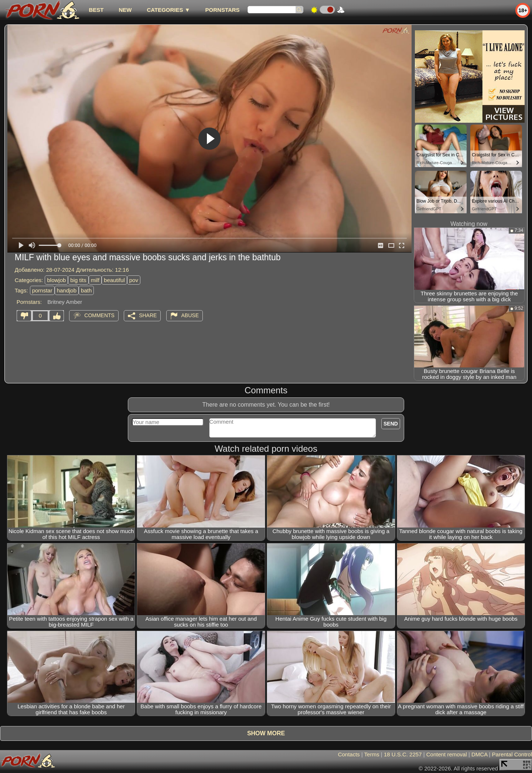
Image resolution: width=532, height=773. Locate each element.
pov (134, 280)
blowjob (56, 280)
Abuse (190, 315)
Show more (266, 733)
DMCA (479, 754)
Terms (372, 754)
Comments (99, 315)
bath (86, 290)
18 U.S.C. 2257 (403, 754)
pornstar (42, 290)
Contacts (349, 754)
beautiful (114, 280)
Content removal (447, 754)
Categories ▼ (168, 10)
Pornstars (223, 10)
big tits (78, 280)
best (96, 10)
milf (95, 280)
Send (391, 424)
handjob (67, 290)
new (125, 10)
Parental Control (512, 754)
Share (148, 315)
